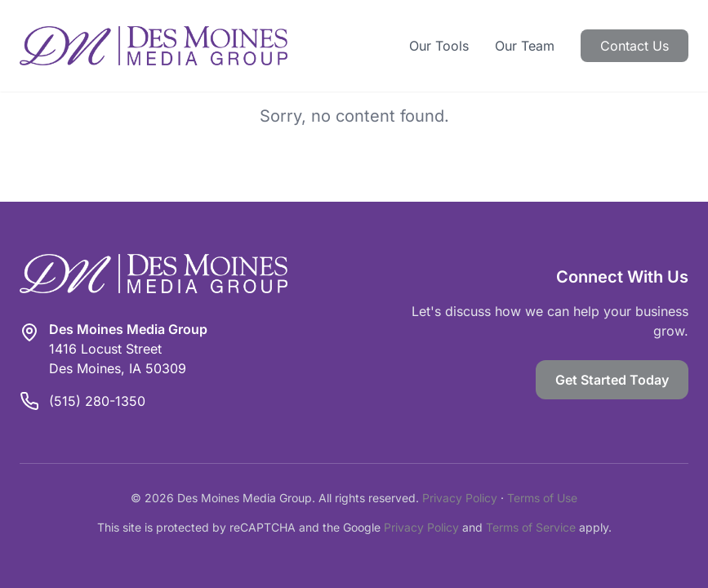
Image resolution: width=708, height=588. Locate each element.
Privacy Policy (460, 498)
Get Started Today (612, 380)
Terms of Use (542, 498)
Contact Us (635, 46)
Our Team (525, 46)
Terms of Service (531, 527)
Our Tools (439, 46)
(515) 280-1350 (97, 401)
